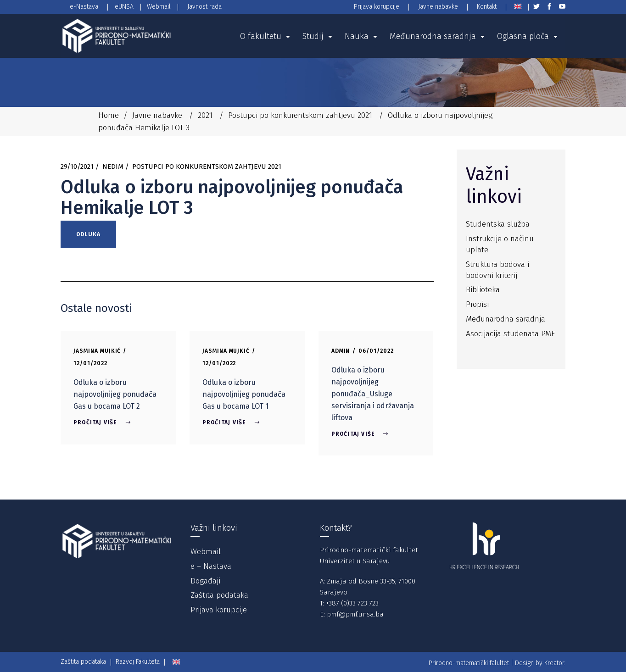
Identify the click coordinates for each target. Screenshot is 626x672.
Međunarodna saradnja (506, 319)
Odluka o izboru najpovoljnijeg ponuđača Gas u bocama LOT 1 (244, 394)
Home (109, 115)
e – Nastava (211, 566)
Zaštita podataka (219, 595)
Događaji (205, 581)
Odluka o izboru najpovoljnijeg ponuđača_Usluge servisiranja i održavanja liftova (373, 394)
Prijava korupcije (219, 610)
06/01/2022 (376, 351)
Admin (341, 351)
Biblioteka (483, 290)
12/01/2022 (90, 363)
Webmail (206, 552)
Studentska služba (498, 224)
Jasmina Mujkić (97, 351)
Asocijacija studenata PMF (510, 334)
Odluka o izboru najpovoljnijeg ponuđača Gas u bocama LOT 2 (115, 394)
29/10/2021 (77, 167)
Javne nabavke (157, 115)
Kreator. (555, 663)
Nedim (113, 167)
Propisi (477, 304)
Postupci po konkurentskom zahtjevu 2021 (300, 115)
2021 (205, 115)
